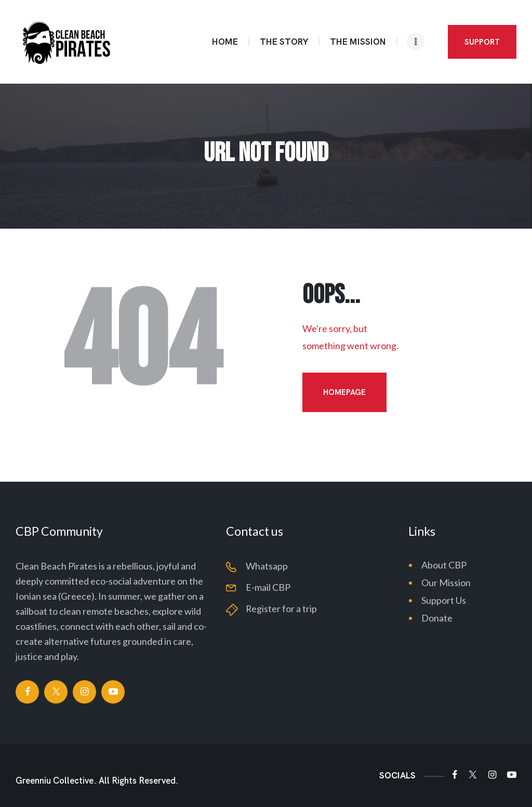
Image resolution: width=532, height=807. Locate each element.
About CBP (444, 565)
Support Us (444, 600)
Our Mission (446, 583)
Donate (437, 618)
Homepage (344, 392)
